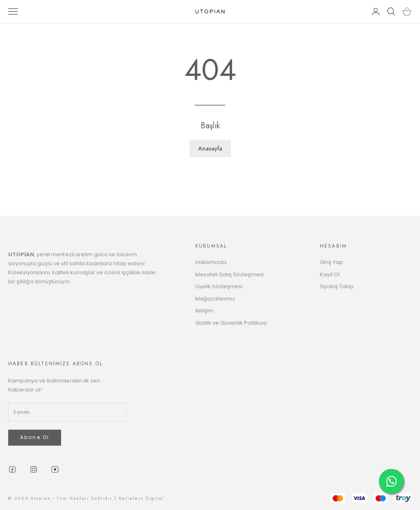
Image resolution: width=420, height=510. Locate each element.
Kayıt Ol (330, 274)
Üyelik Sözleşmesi (219, 286)
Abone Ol (35, 437)
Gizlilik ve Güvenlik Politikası (231, 323)
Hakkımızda (211, 262)
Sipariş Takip (337, 286)
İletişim (204, 311)
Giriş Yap (331, 262)
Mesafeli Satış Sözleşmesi (229, 274)
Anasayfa (210, 148)
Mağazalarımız (215, 299)
